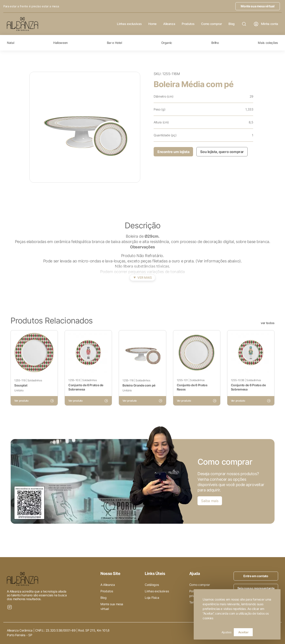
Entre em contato (256, 576)
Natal (10, 43)
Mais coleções (268, 43)
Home (152, 24)
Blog (232, 24)
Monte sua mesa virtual (258, 6)
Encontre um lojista (173, 152)
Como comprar (211, 24)
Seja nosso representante (256, 588)
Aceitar (243, 632)
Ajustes (227, 632)
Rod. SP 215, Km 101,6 (94, 630)
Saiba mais (210, 501)
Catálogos (152, 585)
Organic (167, 43)
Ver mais (143, 277)
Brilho (215, 43)
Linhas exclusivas (129, 24)
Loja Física (152, 598)
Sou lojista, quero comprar (222, 152)
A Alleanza (108, 585)
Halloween (60, 43)
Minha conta (266, 24)
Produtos (188, 24)
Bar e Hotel (114, 43)
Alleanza (169, 24)
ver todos (268, 323)
